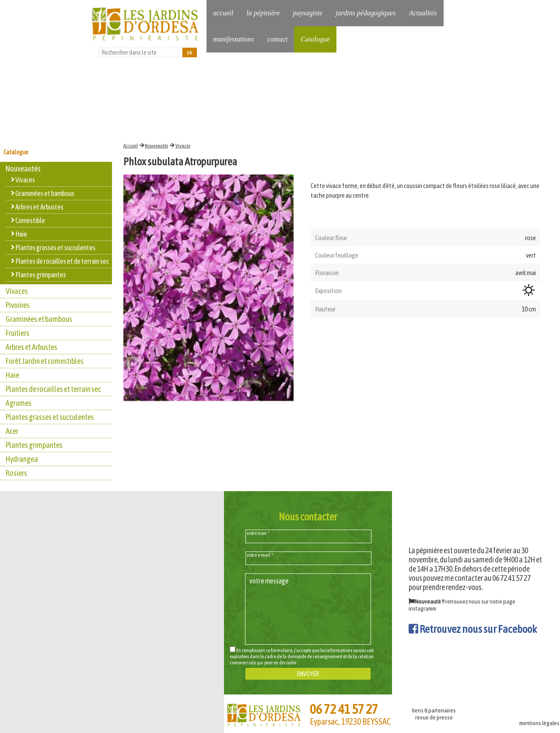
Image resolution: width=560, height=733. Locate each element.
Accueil (131, 146)
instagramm (422, 608)
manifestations (233, 39)
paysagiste (308, 13)
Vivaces (183, 146)
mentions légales (539, 723)
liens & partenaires (434, 710)
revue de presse (434, 717)
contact (277, 39)
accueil (223, 13)
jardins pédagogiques (366, 13)
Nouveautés (156, 146)
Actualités (423, 13)
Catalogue (315, 39)
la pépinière (263, 13)
